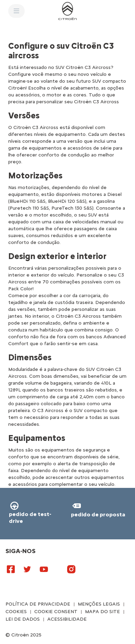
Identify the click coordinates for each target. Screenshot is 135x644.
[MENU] (16, 11)
